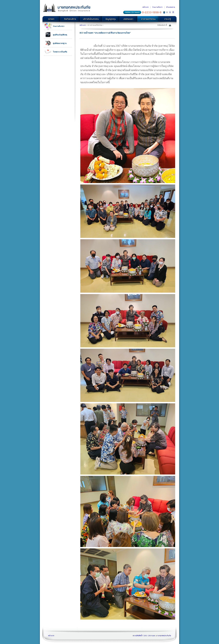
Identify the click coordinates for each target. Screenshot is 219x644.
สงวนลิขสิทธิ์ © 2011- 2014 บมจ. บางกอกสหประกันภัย (152, 636)
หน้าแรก (146, 7)
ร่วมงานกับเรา (157, 7)
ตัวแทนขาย (171, 7)
